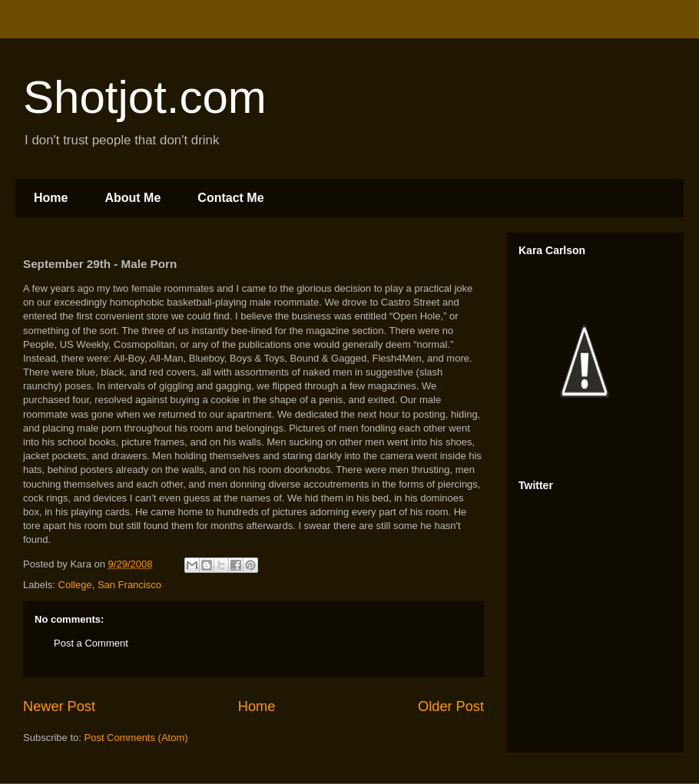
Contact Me (230, 198)
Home (51, 198)
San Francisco (129, 585)
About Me (133, 198)
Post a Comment (91, 643)
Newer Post (59, 706)
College (75, 585)
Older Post (451, 706)
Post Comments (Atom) (136, 738)
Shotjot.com (145, 97)
